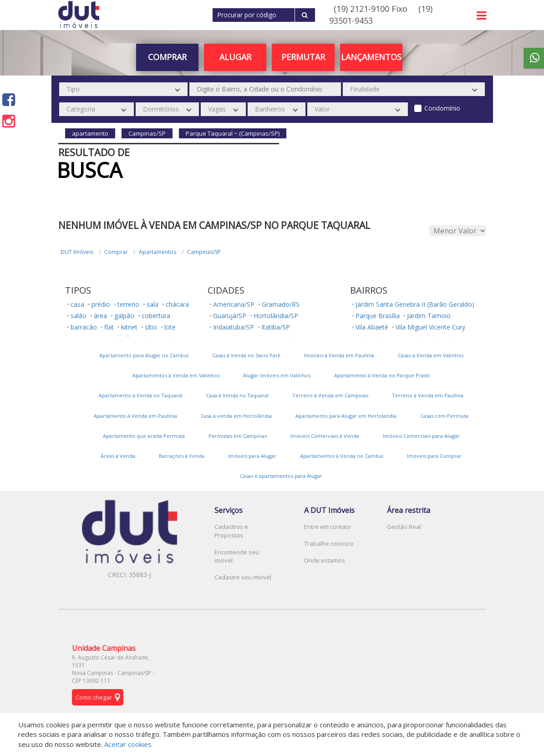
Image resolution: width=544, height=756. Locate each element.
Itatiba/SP (276, 327)
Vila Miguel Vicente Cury (430, 327)
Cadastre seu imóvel (243, 577)
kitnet (129, 327)
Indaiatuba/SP (234, 327)
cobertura (156, 316)
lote (170, 327)
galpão (124, 316)
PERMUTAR (303, 57)
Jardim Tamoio (429, 316)
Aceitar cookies (128, 744)
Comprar (167, 57)
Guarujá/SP (230, 316)
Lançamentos (371, 57)
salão (79, 316)
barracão (84, 327)
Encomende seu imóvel (237, 556)
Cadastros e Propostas (231, 531)
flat (109, 327)
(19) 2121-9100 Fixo (371, 9)
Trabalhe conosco (329, 543)
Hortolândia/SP (276, 316)
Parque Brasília (378, 316)
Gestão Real (404, 527)
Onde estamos (325, 560)
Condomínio (442, 108)
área (100, 316)
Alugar (235, 57)
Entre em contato (328, 527)
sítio (151, 327)
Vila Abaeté (372, 327)
